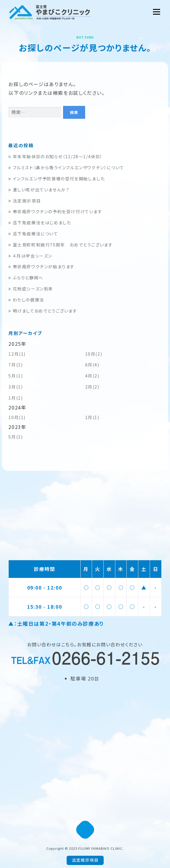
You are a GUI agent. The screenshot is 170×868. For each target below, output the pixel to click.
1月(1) (16, 398)
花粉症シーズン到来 (31, 289)
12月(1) (17, 354)
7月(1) (16, 365)
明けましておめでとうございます (43, 311)
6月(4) (92, 365)
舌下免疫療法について (33, 234)
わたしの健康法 (26, 300)
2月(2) (92, 387)
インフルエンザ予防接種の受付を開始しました (57, 179)
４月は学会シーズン (30, 256)
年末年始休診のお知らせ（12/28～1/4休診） (56, 156)
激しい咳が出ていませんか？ (39, 190)
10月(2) (94, 354)
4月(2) (92, 376)
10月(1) (17, 417)
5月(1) (16, 376)
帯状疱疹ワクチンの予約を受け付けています (55, 211)
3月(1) (16, 387)
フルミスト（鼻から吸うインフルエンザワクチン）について (66, 167)
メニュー (156, 12)
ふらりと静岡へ (26, 278)
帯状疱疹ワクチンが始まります (42, 267)
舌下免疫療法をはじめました (40, 223)
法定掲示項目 (24, 201)
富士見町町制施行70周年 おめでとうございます (61, 245)
